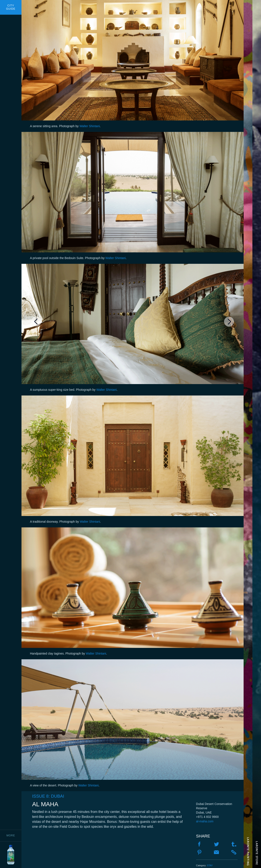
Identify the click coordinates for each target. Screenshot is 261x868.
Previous (36, 322)
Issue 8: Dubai (48, 796)
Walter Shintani (90, 126)
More (11, 836)
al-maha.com (205, 821)
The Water (248, 434)
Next (229, 322)
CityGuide (11, 7)
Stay (210, 865)
